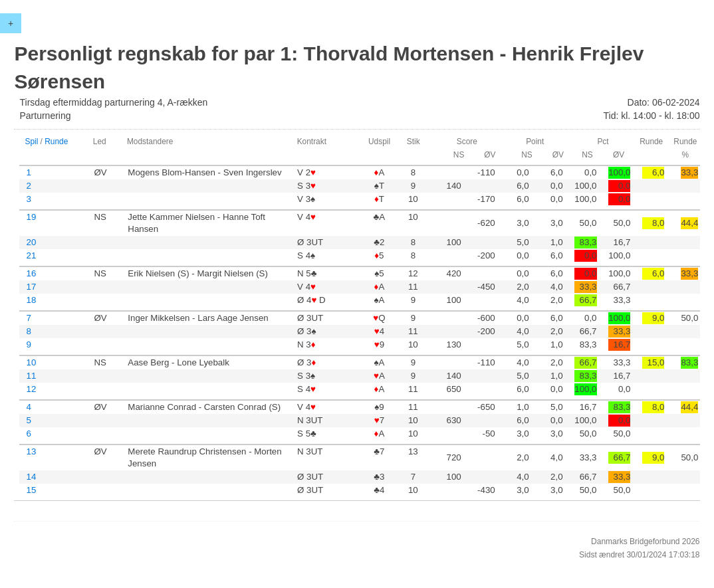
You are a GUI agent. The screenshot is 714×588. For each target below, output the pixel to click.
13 (31, 451)
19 (31, 217)
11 (31, 376)
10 (31, 362)
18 (31, 300)
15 (31, 490)
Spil (31, 142)
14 (31, 477)
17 (31, 287)
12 (31, 389)
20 (31, 242)
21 (31, 255)
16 (31, 273)
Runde (56, 142)
